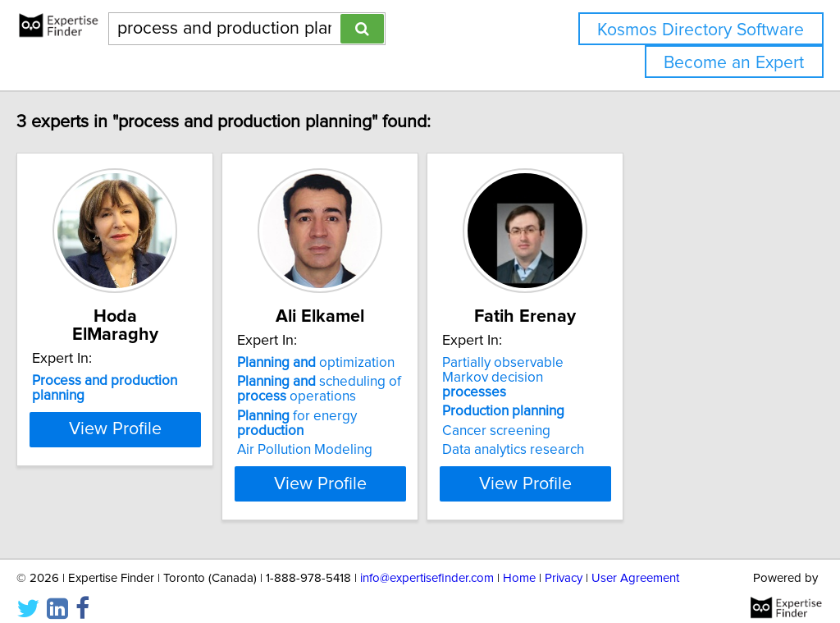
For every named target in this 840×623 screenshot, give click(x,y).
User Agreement (635, 563)
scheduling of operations (395, 389)
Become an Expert (734, 63)
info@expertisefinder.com (427, 563)
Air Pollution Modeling (380, 435)
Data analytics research (630, 435)
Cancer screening (613, 416)
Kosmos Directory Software (701, 30)
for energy (407, 416)
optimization (391, 363)
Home (519, 563)
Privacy (564, 563)
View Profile (170, 469)
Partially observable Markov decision (644, 370)
